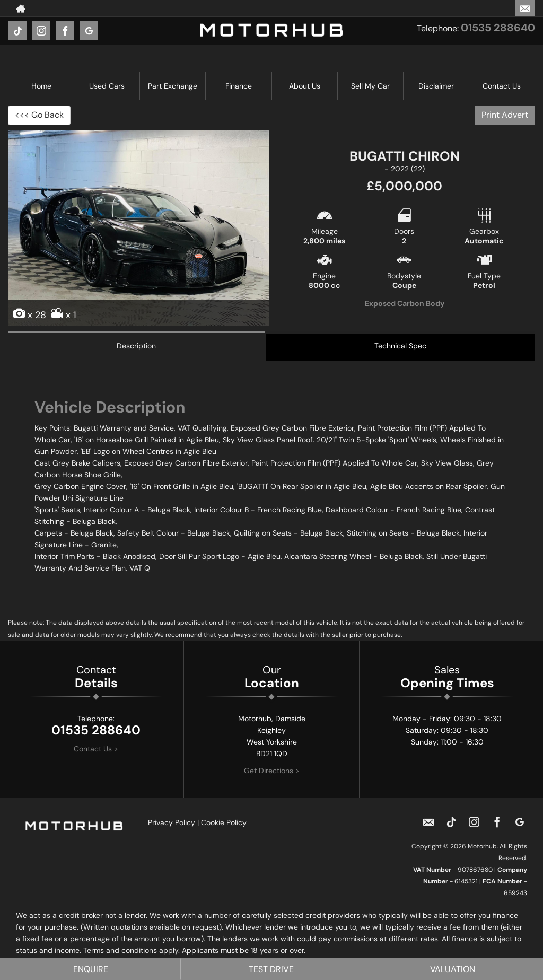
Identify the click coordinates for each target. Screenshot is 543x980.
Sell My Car (370, 86)
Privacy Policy (172, 822)
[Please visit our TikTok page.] (17, 30)
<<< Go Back (39, 115)
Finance (239, 86)
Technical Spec (400, 346)
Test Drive (271, 969)
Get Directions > (272, 771)
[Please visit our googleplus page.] (89, 30)
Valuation (453, 969)
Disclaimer (436, 86)
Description (136, 346)
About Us (305, 86)
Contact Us (502, 86)
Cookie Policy (224, 822)
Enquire (91, 969)
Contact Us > (96, 749)
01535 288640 (498, 28)
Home (41, 86)
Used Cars (107, 86)
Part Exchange (173, 86)
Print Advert (505, 115)
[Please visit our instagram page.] (41, 30)
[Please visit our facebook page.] (65, 30)
